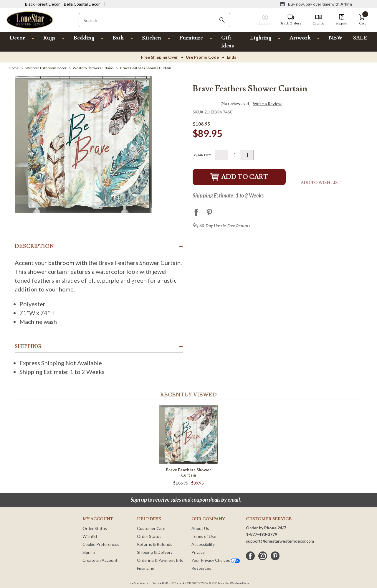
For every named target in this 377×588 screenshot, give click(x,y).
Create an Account (100, 560)
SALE (360, 38)
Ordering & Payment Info (160, 560)
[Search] (222, 20)
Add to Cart (239, 177)
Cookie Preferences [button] (101, 544)
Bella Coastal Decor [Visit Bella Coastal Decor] (82, 4)
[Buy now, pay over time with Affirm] (316, 4)
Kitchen (152, 38)
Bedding (84, 38)
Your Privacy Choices (216, 560)
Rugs (49, 38)
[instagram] (263, 556)
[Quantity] (234, 155)
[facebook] (250, 556)
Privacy (198, 552)
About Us (200, 528)
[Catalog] (318, 20)
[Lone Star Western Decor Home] (30, 20)
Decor (17, 38)
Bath (118, 38)
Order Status (95, 528)
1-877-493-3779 (262, 534)
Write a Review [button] (267, 104)
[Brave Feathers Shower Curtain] (146, 68)
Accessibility (203, 544)
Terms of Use (204, 536)
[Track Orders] (291, 20)
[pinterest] (275, 556)
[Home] (14, 68)
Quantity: (203, 155)
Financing (146, 568)
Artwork (300, 38)
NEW (336, 38)
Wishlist (90, 536)
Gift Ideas (228, 42)
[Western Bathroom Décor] (46, 68)
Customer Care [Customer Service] (151, 528)
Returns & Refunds (155, 544)
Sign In (89, 552)
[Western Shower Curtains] (93, 68)
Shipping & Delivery (155, 552)
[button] (362, 20)
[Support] (342, 20)
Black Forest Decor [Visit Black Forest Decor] (42, 4)
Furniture (191, 38)
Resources (201, 568)
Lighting (261, 38)
